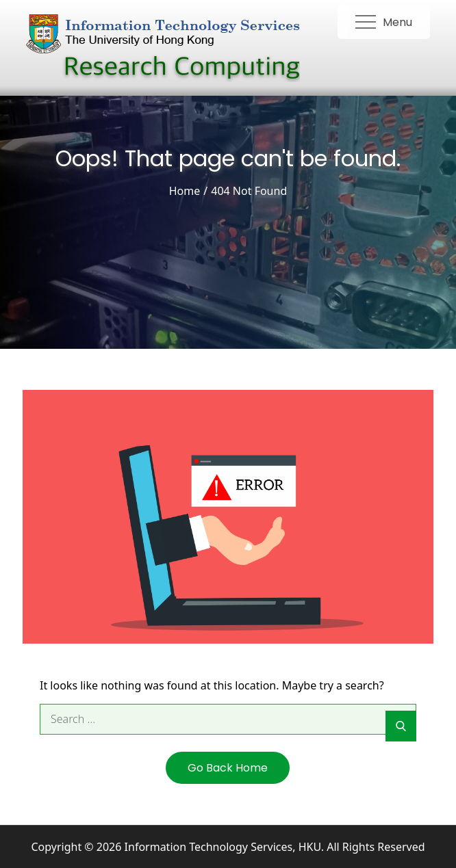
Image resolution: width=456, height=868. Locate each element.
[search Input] (228, 719)
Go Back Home (228, 768)
